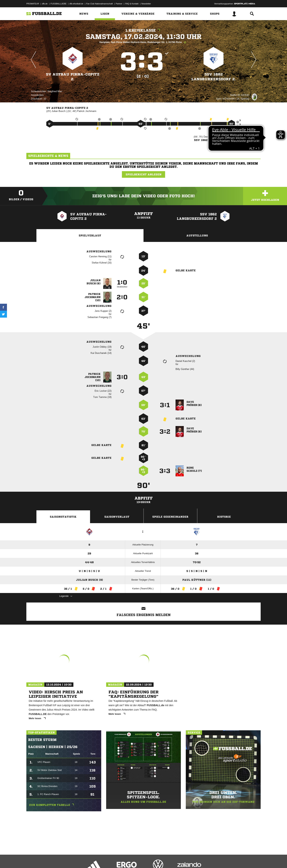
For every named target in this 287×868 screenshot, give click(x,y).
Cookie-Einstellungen (134, 859)
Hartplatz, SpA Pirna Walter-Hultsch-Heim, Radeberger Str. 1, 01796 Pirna (143, 42)
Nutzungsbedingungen (72, 859)
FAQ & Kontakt (132, 4)
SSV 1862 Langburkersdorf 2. (214, 77)
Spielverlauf (90, 236)
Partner (119, 4)
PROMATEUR (33, 4)
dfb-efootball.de (76, 4)
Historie (224, 517)
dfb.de (45, 4)
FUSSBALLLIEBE (58, 4)
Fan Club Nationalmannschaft (99, 4)
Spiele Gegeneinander (170, 517)
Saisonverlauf (117, 517)
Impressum (31, 859)
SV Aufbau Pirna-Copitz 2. (73, 77)
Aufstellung (197, 236)
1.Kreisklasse (144, 30)
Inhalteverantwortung (111, 859)
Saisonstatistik (63, 517)
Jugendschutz (92, 859)
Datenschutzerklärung (50, 859)
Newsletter (146, 4)
